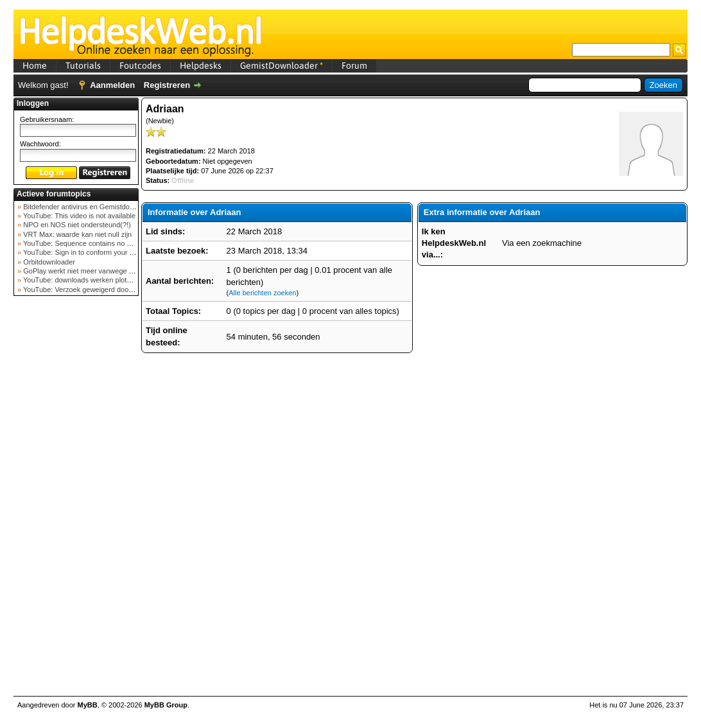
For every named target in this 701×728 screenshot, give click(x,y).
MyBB (88, 705)
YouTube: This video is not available (78, 216)
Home (35, 65)
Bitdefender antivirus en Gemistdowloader (88, 207)
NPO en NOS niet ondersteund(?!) (76, 225)
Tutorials (83, 65)
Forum (354, 65)
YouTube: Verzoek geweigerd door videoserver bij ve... (108, 290)
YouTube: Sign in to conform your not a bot (89, 252)
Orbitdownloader (48, 262)
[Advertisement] (76, 503)
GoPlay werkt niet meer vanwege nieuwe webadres (102, 271)
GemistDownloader (281, 65)
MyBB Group (166, 705)
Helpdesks (201, 65)
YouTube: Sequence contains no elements (88, 243)
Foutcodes (140, 65)
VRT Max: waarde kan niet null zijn (76, 234)
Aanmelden (112, 85)
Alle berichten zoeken (262, 293)
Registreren (167, 85)
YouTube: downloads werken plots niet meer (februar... (108, 280)
